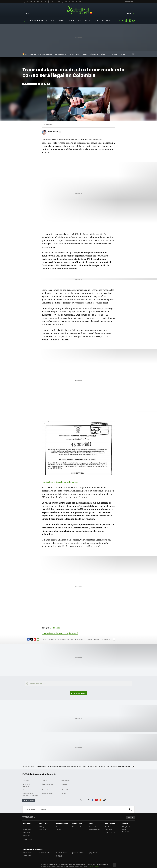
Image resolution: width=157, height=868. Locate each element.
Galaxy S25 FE (94, 54)
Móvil (62, 21)
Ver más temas (29, 801)
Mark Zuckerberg (60, 54)
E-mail (48, 84)
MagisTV (104, 766)
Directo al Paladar (78, 827)
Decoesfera (109, 830)
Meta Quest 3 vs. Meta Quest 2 (89, 766)
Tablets (45, 780)
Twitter (119, 21)
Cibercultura (84, 21)
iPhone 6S (65, 790)
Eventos (64, 784)
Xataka (25, 827)
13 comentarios (31, 84)
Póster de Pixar (42, 766)
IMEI (90, 639)
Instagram (130, 21)
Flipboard (45, 84)
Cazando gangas (48, 784)
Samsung (114, 54)
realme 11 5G (114, 766)
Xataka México (28, 852)
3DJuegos (43, 827)
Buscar (130, 809)
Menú (28, 13)
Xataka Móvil (27, 830)
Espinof (58, 830)
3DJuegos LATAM (45, 852)
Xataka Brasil (27, 855)
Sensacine (59, 827)
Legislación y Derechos (65, 639)
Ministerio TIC (81, 639)
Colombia (45, 790)
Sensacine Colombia (59, 856)
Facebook (123, 21)
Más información (93, 866)
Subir (129, 817)
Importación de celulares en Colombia (30, 795)
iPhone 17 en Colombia (45, 54)
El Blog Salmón (126, 827)
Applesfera (26, 832)
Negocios (106, 21)
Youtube (133, 21)
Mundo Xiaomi (27, 840)
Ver (80, 693)
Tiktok (126, 21)
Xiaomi (64, 794)
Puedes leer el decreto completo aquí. (60, 482)
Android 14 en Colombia (69, 766)
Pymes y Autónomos (125, 830)
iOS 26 (85, 54)
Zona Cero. (55, 628)
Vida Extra (43, 830)
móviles (98, 639)
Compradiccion (110, 832)
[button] (54, 132)
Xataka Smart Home (27, 836)
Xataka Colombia (79, 10)
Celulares (52, 639)
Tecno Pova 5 (54, 766)
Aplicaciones (66, 780)
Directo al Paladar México (78, 853)
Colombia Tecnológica (38, 21)
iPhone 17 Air (105, 54)
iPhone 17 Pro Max (74, 54)
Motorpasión (93, 827)
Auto (53, 21)
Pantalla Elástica (48, 794)
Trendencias (109, 827)
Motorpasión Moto (95, 830)
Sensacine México (62, 852)
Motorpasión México (93, 853)
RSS (100, 800)
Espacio (71, 21)
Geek (96, 21)
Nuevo (129, 13)
